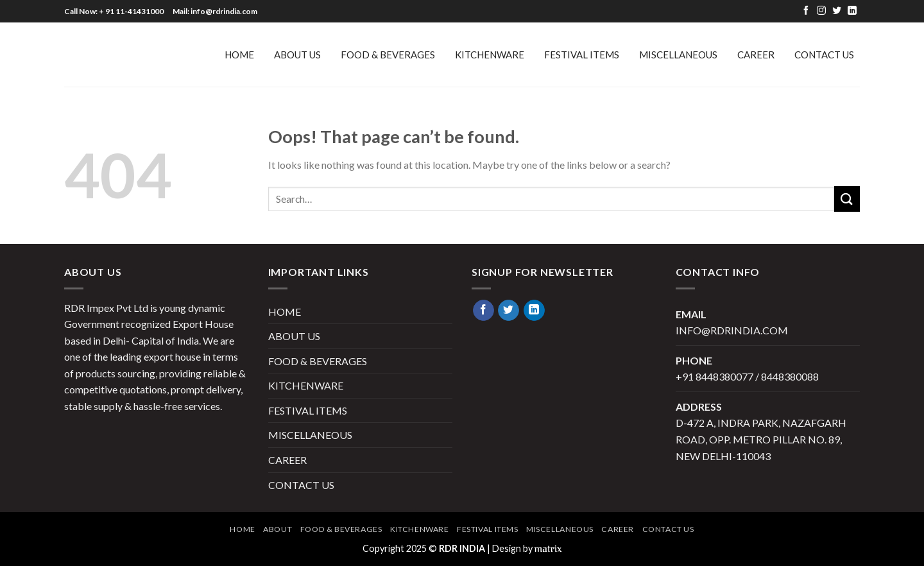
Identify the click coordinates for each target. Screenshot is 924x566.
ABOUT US (297, 55)
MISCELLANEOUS (678, 55)
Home (242, 529)
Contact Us (824, 55)
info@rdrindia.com (732, 330)
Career (756, 55)
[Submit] (847, 199)
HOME (239, 55)
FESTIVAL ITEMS (582, 55)
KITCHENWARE (490, 55)
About (278, 529)
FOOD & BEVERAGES (388, 55)
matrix (548, 549)
